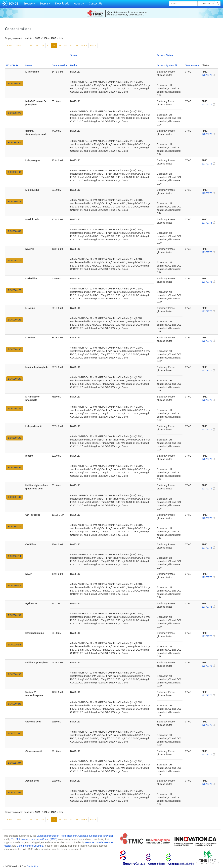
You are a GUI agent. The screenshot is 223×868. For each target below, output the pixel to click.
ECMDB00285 (15, 674)
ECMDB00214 (15, 556)
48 (77, 46)
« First (10, 46)
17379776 (208, 75)
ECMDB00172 (15, 202)
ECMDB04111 (15, 261)
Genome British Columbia (30, 846)
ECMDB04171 (15, 527)
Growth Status (165, 55)
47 (71, 46)
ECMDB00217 (15, 586)
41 (37, 46)
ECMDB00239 (15, 615)
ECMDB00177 (15, 290)
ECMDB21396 (15, 733)
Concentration (60, 65)
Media (74, 65)
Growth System (167, 65)
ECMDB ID (12, 65)
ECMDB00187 (15, 349)
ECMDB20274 (15, 645)
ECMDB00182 (15, 320)
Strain (74, 55)
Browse (29, 3)
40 (31, 46)
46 (66, 46)
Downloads (62, 3)
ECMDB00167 (15, 83)
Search (45, 3)
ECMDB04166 (15, 497)
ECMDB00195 (15, 468)
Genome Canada (94, 842)
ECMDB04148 (15, 408)
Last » (93, 46)
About (79, 3)
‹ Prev (18, 46)
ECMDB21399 (15, 792)
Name (29, 65)
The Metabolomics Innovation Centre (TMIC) (34, 839)
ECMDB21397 (15, 763)
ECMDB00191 (15, 438)
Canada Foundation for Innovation (96, 836)
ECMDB (14, 3)
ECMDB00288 (15, 704)
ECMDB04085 (15, 231)
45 (60, 46)
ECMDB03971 (15, 113)
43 (48, 46)
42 (43, 46)
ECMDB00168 (15, 172)
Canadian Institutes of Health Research (57, 836)
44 (54, 46)
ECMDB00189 (15, 379)
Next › (84, 46)
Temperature (192, 65)
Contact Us (96, 3)
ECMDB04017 (15, 143)
